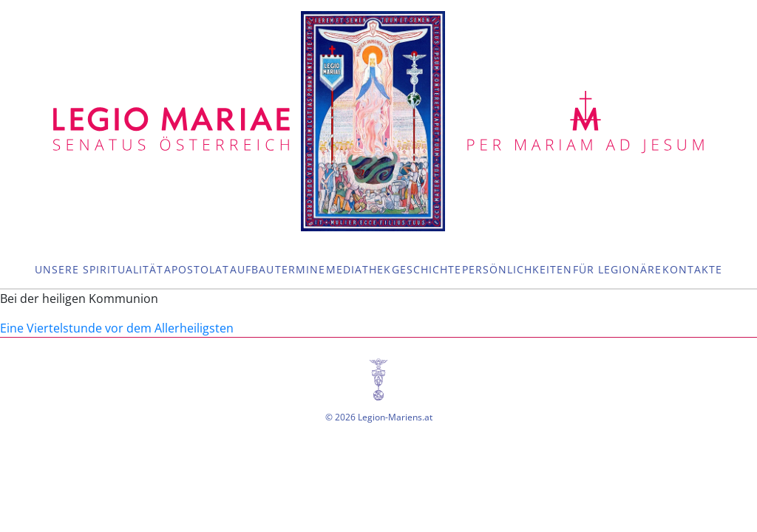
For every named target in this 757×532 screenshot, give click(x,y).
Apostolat (197, 269)
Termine (300, 269)
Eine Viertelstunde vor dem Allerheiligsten (117, 328)
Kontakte (692, 269)
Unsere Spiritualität (99, 269)
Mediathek (359, 269)
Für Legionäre (617, 269)
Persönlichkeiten (517, 269)
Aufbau (252, 269)
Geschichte (427, 269)
